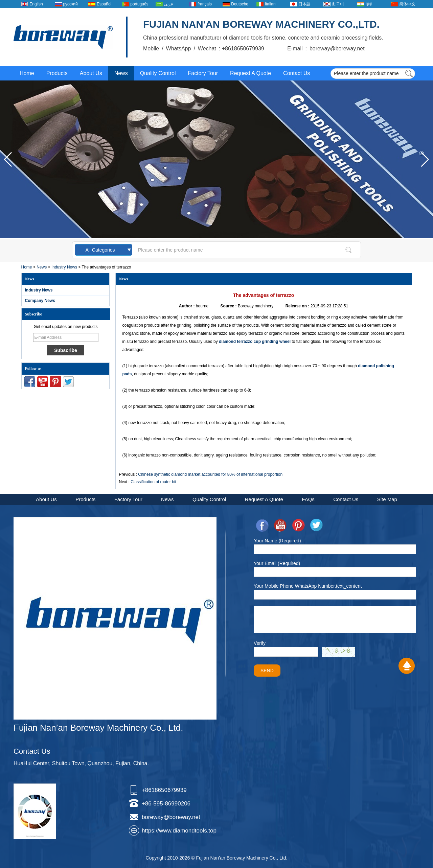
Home (27, 73)
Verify (260, 643)
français (205, 4)
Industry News (64, 267)
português (139, 4)
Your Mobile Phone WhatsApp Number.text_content (308, 586)
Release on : (298, 306)
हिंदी (369, 4)
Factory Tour (203, 73)
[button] (425, 160)
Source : (229, 306)
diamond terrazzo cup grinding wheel (255, 342)
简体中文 (407, 4)
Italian (270, 4)
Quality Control (158, 73)
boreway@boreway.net (171, 817)
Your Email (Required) (277, 563)
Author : (187, 306)
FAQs (308, 499)
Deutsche (240, 4)
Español (104, 4)
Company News (40, 301)
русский (71, 4)
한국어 (338, 4)
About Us (91, 73)
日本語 (304, 4)
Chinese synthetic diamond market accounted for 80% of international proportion (210, 474)
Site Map (387, 499)
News (121, 73)
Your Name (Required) (277, 541)
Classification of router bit (153, 482)
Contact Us (297, 73)
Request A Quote (250, 73)
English (36, 4)
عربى (169, 4)
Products (57, 73)
